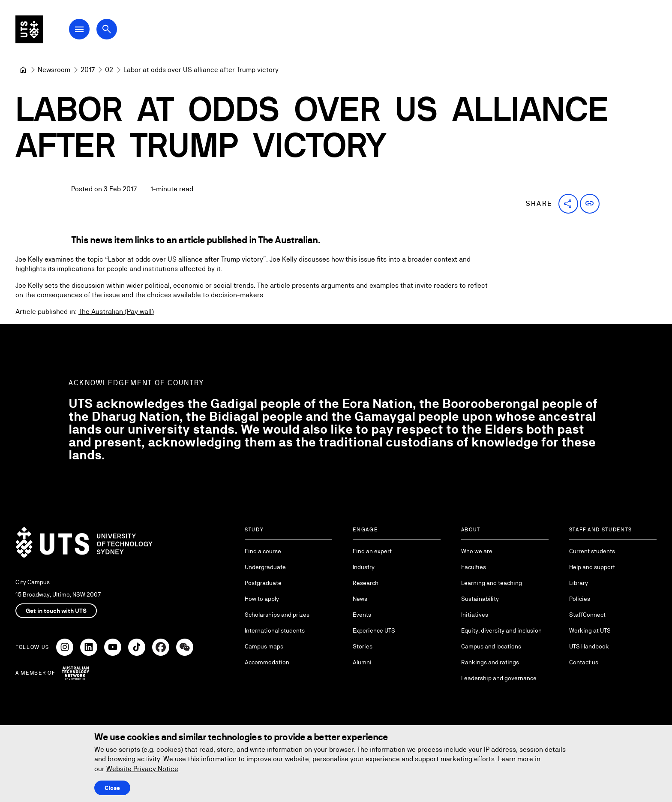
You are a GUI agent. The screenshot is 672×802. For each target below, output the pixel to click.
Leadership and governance (499, 678)
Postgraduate (263, 583)
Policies (580, 599)
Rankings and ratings (490, 662)
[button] (568, 204)
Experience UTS (374, 630)
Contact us (584, 662)
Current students (592, 551)
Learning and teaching (492, 583)
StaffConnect (587, 615)
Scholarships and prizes (277, 615)
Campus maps (264, 646)
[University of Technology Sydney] (23, 70)
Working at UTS (590, 630)
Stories (363, 646)
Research (366, 583)
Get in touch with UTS (56, 611)
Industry (364, 567)
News (360, 599)
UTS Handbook (589, 646)
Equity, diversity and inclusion (501, 630)
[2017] (88, 70)
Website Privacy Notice (142, 769)
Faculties (474, 567)
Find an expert (372, 551)
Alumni (362, 662)
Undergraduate (265, 567)
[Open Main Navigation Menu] (87, 31)
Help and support (592, 567)
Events (362, 615)
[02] (109, 70)
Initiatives (475, 615)
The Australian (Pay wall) (116, 312)
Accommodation (267, 662)
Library (579, 583)
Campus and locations (491, 646)
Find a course (263, 551)
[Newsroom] (54, 70)
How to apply (262, 599)
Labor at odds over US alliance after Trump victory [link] (201, 70)
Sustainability (480, 599)
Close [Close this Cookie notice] (112, 788)
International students (275, 630)
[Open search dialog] (115, 31)
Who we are (477, 551)
